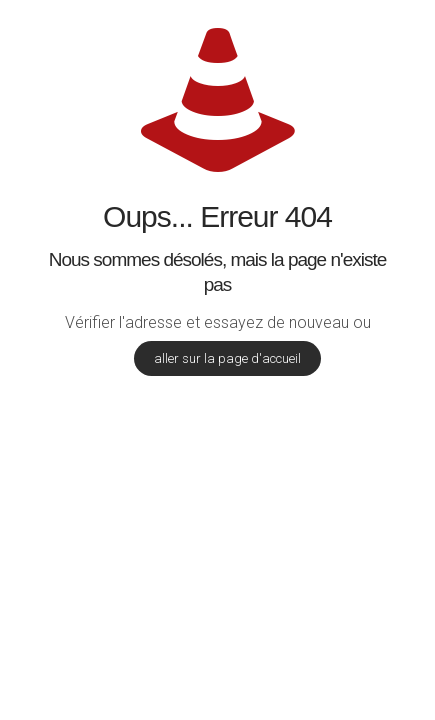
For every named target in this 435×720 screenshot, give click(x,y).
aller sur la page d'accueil (227, 358)
